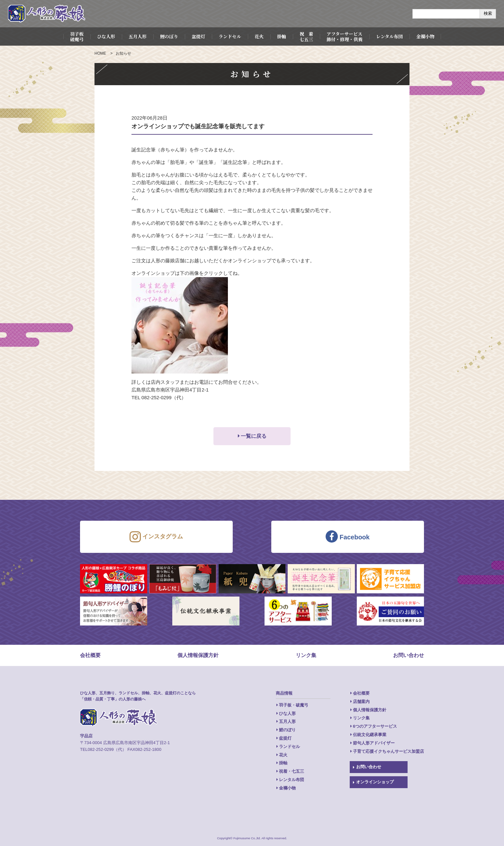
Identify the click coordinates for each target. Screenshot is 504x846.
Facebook (348, 536)
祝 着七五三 (306, 36)
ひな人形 (106, 36)
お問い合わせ (409, 655)
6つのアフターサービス (375, 726)
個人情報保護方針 (198, 655)
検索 (488, 13)
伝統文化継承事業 (370, 735)
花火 (259, 36)
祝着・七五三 (292, 771)
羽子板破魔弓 (77, 36)
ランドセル (230, 36)
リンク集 (306, 655)
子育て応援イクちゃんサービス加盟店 (388, 751)
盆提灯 (198, 36)
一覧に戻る (254, 436)
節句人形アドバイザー (374, 743)
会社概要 (90, 655)
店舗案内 (361, 702)
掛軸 (282, 36)
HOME (100, 53)
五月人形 (138, 36)
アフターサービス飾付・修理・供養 (345, 36)
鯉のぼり (169, 36)
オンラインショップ (375, 782)
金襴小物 (425, 36)
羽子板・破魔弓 (294, 705)
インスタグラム (156, 537)
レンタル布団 (389, 36)
